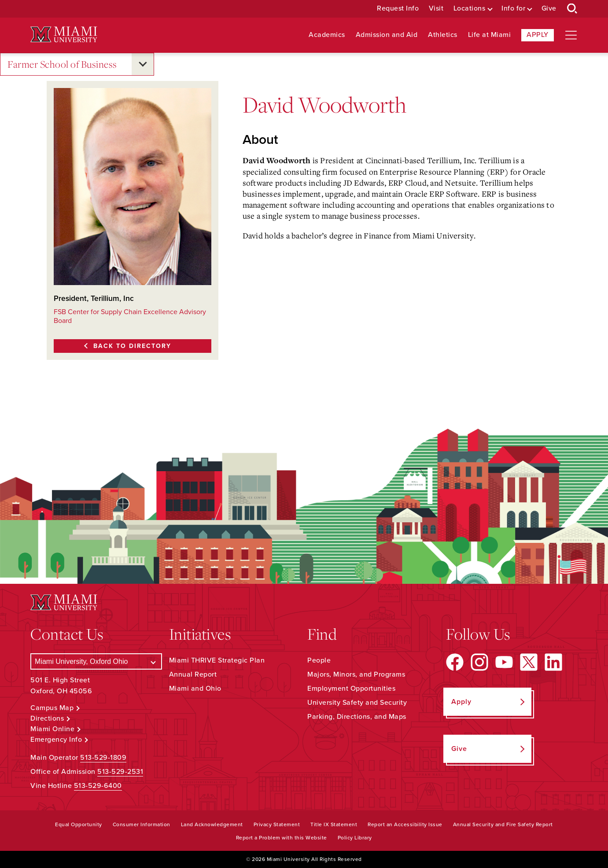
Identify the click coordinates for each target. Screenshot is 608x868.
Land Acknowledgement (212, 824)
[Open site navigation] (571, 35)
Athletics (443, 35)
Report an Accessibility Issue (405, 824)
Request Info (398, 9)
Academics (327, 35)
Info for (513, 9)
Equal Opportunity (79, 824)
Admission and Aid (387, 35)
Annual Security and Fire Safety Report (503, 824)
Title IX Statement (334, 824)
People (319, 660)
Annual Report (193, 674)
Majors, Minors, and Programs (356, 674)
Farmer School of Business (62, 64)
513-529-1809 (103, 758)
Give (549, 9)
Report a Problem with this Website (282, 838)
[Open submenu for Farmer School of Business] (143, 64)
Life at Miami (490, 35)
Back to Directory (132, 346)
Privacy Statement (277, 824)
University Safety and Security (357, 703)
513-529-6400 (98, 786)
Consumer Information (142, 824)
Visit (436, 9)
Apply (538, 35)
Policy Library (355, 838)
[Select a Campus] (96, 661)
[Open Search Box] (572, 9)
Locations (470, 9)
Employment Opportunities (351, 689)
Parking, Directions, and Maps (357, 717)
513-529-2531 (120, 772)
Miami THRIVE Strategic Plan (217, 660)
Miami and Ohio (195, 689)
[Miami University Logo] (64, 35)
